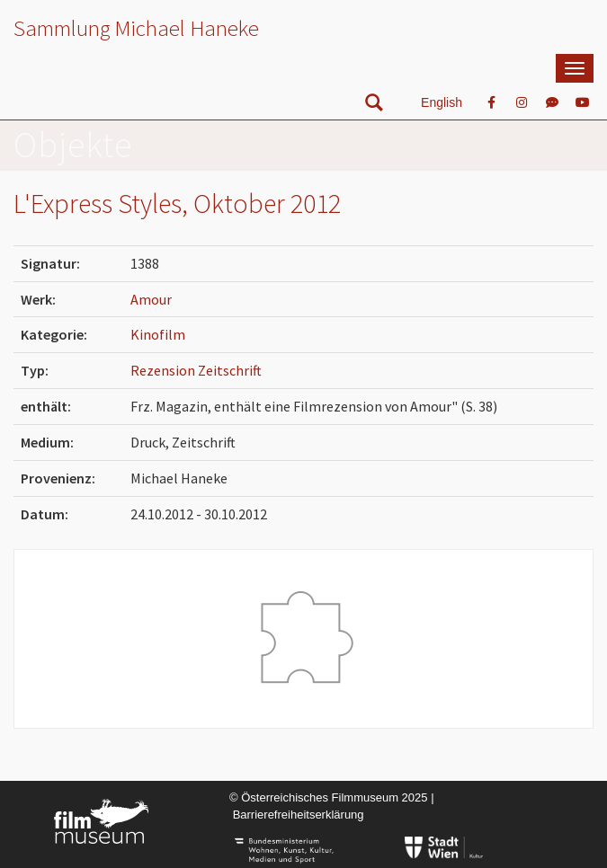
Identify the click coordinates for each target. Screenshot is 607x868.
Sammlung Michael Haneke (136, 28)
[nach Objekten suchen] (374, 106)
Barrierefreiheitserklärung (299, 815)
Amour (151, 299)
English (442, 102)
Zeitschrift (230, 370)
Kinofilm (158, 334)
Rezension (164, 370)
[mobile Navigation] (575, 68)
